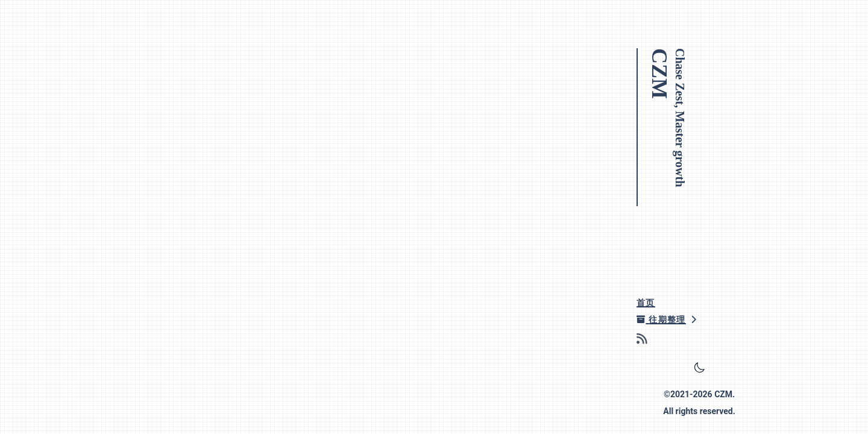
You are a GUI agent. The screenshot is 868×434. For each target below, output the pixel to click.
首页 (646, 303)
